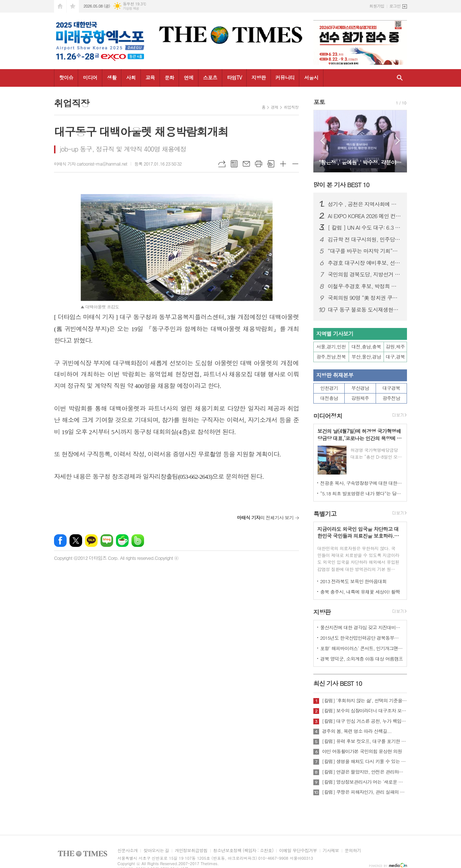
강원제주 (360, 398)
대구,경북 (395, 357)
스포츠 (210, 77)
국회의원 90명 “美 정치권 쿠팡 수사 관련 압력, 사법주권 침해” (364, 298)
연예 (188, 77)
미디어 (90, 77)
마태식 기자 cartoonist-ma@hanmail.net (91, 164)
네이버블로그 (107, 541)
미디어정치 (328, 416)
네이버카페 (122, 541)
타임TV (234, 77)
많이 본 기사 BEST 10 (341, 185)
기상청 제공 (131, 8)
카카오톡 (91, 541)
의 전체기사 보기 (265, 518)
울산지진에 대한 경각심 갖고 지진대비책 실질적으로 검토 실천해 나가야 (362, 627)
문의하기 (353, 851)
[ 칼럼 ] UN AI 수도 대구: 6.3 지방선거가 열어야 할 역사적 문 (364, 228)
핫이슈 (66, 77)
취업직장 (291, 107)
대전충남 (329, 398)
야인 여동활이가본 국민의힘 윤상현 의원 (362, 751)
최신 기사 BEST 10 (338, 683)
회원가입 (377, 6)
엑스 (76, 541)
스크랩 (271, 164)
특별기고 (325, 514)
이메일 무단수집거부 (298, 851)
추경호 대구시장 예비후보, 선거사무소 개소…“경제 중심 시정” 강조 (364, 263)
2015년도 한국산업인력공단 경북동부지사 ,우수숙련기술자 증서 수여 (362, 638)
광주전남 (391, 398)
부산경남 (360, 388)
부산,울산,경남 (366, 357)
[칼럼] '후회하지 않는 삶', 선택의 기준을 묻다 (364, 701)
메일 (246, 164)
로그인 (395, 6)
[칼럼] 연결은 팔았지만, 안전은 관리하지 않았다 (364, 772)
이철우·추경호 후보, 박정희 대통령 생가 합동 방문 (364, 286)
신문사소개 (127, 851)
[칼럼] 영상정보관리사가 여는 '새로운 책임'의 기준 (364, 782)
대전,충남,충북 (366, 347)
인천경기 (329, 388)
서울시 (311, 77)
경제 (275, 107)
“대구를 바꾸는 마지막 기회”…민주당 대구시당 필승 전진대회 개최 (364, 251)
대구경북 (391, 388)
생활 (112, 77)
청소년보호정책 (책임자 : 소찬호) (243, 851)
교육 (150, 77)
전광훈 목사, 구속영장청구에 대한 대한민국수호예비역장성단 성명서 (362, 483)
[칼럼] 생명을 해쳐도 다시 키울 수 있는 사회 (364, 761)
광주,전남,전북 (331, 357)
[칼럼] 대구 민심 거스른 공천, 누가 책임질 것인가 (364, 721)
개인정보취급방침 (191, 851)
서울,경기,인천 (331, 347)
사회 (131, 77)
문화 (169, 77)
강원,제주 (395, 347)
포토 (319, 102)
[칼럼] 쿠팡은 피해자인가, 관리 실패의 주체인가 (364, 792)
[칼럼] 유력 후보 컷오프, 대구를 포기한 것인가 (364, 741)
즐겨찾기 (73, 6)
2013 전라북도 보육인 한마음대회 (353, 581)
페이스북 (60, 541)
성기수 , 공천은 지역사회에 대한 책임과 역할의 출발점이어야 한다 (364, 204)
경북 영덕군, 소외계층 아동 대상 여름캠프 (362, 659)
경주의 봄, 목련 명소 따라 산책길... (357, 731)
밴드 (138, 541)
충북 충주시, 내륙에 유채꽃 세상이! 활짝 (360, 592)
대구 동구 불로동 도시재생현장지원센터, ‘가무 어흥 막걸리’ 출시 (364, 310)
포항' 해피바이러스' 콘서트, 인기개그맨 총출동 (362, 648)
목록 (234, 164)
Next (398, 141)
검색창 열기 (400, 78)
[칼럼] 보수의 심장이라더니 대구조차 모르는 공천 (364, 711)
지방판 (258, 77)
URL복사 (222, 164)
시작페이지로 (60, 6)
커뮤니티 (285, 77)
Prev (323, 141)
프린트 (259, 164)
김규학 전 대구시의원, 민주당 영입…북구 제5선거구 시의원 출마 (364, 239)
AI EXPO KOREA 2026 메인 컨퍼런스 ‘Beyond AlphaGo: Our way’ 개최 (364, 216)
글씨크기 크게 (283, 164)
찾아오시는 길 (156, 851)
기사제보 (331, 851)
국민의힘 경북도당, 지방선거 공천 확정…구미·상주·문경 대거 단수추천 (364, 274)
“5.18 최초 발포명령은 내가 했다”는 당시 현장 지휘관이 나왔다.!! (362, 493)
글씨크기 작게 (295, 164)
